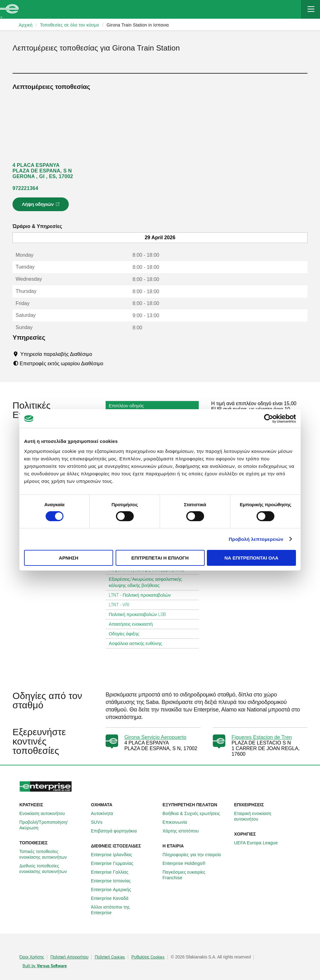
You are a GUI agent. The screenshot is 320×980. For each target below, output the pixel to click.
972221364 (25, 188)
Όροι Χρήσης (32, 957)
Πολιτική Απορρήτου (69, 957)
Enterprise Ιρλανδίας (115, 855)
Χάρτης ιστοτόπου (184, 831)
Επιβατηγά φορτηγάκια (117, 831)
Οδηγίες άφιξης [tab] (127, 634)
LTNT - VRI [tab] (122, 605)
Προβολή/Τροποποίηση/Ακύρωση (53, 825)
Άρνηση (68, 558)
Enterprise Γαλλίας (113, 872)
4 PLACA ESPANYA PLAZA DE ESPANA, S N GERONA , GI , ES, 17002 (43, 171)
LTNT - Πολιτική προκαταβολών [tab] (142, 595)
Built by (45, 966)
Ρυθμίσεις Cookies (148, 957)
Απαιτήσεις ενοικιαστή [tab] (133, 624)
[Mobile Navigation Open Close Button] (311, 9)
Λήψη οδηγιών (42, 206)
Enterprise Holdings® (187, 863)
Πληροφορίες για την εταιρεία (195, 855)
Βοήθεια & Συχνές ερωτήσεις (195, 813)
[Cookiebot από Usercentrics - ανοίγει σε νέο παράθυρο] (269, 419)
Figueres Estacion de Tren (262, 737)
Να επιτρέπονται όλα (251, 558)
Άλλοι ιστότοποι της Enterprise (124, 910)
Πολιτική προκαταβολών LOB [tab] (140, 614)
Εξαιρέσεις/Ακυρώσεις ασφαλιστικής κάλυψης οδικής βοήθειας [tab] (152, 582)
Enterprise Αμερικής (115, 890)
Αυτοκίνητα (105, 813)
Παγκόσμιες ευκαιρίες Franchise (196, 875)
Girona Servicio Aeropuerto (155, 737)
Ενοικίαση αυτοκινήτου (46, 813)
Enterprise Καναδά (113, 898)
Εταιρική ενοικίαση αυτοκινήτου (267, 816)
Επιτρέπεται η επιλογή (160, 558)
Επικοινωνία (178, 822)
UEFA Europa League (259, 843)
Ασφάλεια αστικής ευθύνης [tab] (138, 643)
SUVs (100, 822)
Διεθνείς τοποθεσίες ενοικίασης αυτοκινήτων (53, 869)
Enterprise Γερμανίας (116, 863)
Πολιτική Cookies (110, 957)
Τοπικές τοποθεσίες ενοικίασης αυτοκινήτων (53, 854)
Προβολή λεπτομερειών (256, 539)
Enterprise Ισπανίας (114, 881)
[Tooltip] (98, 354)
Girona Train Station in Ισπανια (138, 25)
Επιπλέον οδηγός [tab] (129, 406)
